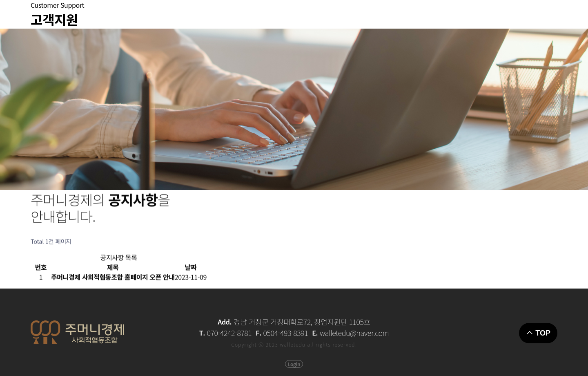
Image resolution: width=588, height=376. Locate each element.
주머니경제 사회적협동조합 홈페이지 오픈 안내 (113, 280)
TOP (538, 333)
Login (294, 364)
